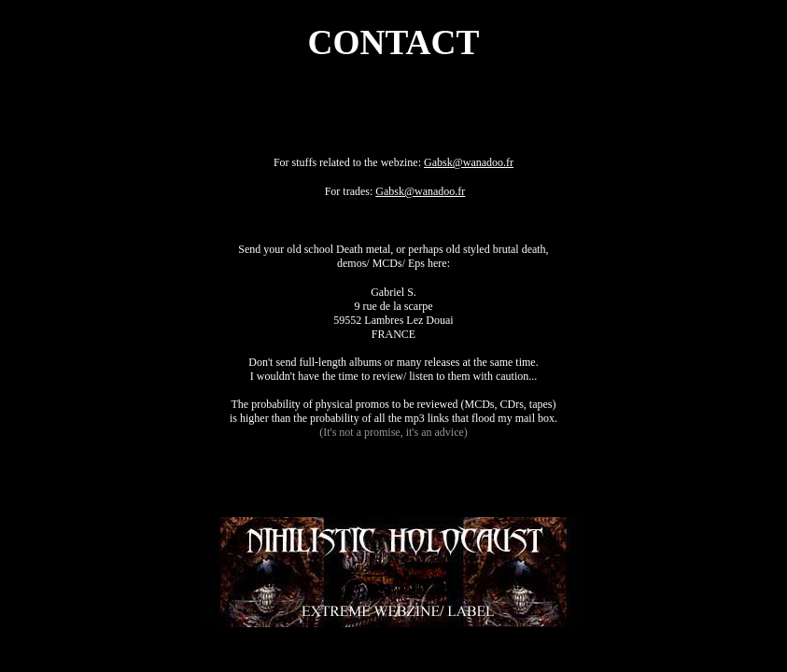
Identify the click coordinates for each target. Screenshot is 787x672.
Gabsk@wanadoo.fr (469, 162)
